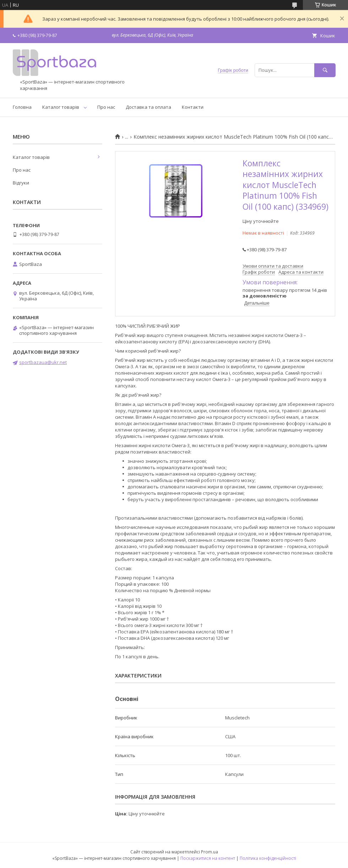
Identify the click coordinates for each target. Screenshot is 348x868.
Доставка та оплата (148, 107)
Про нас (106, 107)
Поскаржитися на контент (208, 858)
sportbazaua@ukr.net (43, 362)
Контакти (193, 107)
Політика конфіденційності (268, 858)
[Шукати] (325, 70)
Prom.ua (210, 852)
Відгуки (21, 183)
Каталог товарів (61, 107)
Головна (22, 107)
